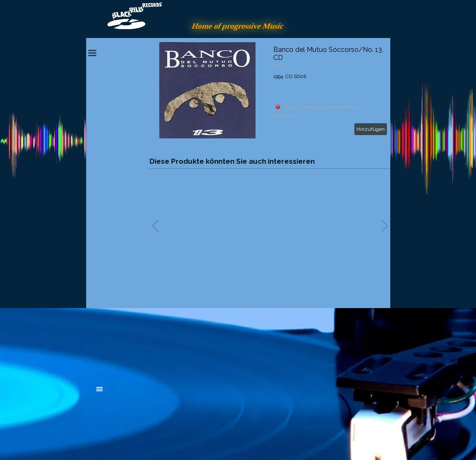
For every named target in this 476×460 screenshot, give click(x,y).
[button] (385, 226)
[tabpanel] (160, 343)
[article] (270, 90)
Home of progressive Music (238, 26)
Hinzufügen (371, 129)
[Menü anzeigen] (92, 53)
